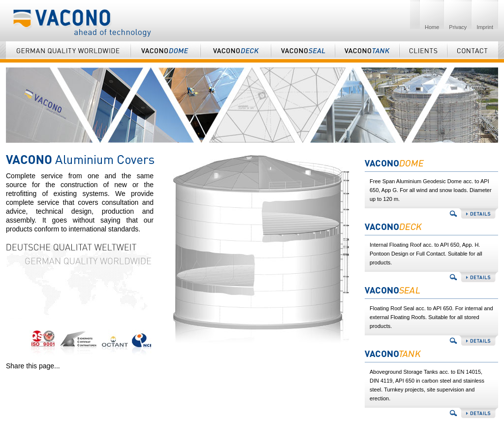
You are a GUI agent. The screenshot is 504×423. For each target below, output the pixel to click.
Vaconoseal (303, 52)
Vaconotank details (431, 413)
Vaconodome (165, 52)
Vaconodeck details (431, 277)
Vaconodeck (236, 52)
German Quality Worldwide (68, 52)
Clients (423, 52)
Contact (472, 52)
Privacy (458, 27)
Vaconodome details (431, 213)
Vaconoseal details (431, 341)
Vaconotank (367, 52)
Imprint (485, 27)
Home (432, 27)
